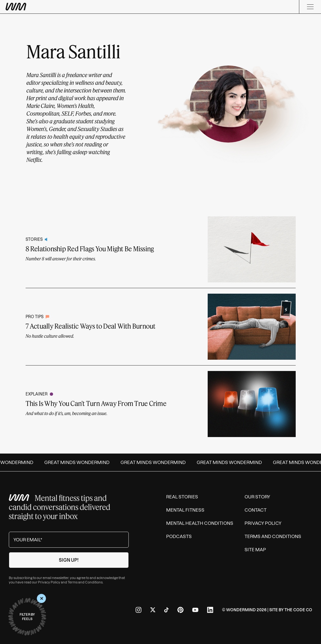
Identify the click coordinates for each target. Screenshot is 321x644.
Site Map (255, 550)
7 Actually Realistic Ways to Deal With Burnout (91, 326)
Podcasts (179, 536)
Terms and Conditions (85, 582)
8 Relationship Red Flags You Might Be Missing (90, 249)
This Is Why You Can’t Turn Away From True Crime (96, 403)
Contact (256, 510)
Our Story (257, 497)
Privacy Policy (49, 582)
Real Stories (182, 497)
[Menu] (310, 7)
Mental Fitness (185, 510)
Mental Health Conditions (200, 523)
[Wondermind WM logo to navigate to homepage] (44, 7)
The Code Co (298, 610)
